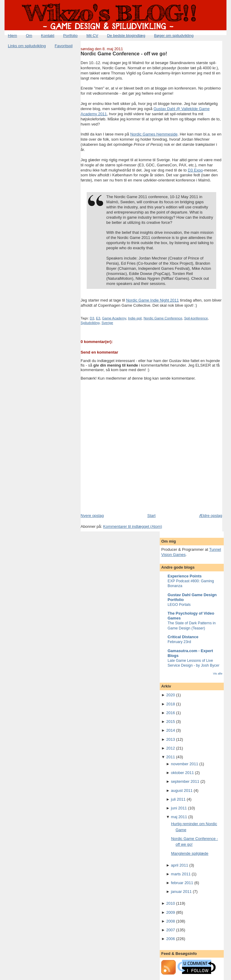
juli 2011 (178, 799)
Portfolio (70, 36)
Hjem (12, 36)
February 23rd (179, 642)
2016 (170, 713)
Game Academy (114, 318)
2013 (170, 739)
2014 (170, 730)
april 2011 (180, 865)
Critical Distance (183, 637)
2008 (170, 921)
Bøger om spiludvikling (174, 36)
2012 (170, 748)
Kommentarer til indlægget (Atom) (133, 526)
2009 (170, 912)
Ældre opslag (211, 516)
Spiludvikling (90, 323)
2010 (170, 903)
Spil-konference (196, 318)
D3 (92, 318)
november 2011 (184, 764)
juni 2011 (179, 808)
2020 (170, 695)
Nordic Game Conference (163, 318)
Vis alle (218, 673)
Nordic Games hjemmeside (154, 134)
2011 (170, 757)
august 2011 (182, 791)
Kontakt (48, 36)
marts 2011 (181, 874)
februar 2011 (182, 883)
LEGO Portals (179, 605)
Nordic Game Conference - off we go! (124, 54)
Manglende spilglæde (190, 853)
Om (29, 36)
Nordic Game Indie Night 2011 (152, 300)
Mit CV (92, 36)
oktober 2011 (182, 773)
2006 (170, 939)
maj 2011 (179, 817)
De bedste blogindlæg (126, 36)
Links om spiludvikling (27, 46)
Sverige (107, 323)
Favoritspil (64, 46)
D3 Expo (195, 170)
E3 (98, 318)
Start (151, 516)
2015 (170, 722)
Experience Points (185, 576)
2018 (170, 704)
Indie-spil (135, 318)
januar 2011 (181, 892)
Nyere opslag (92, 516)
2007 (170, 930)
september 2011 (185, 781)
